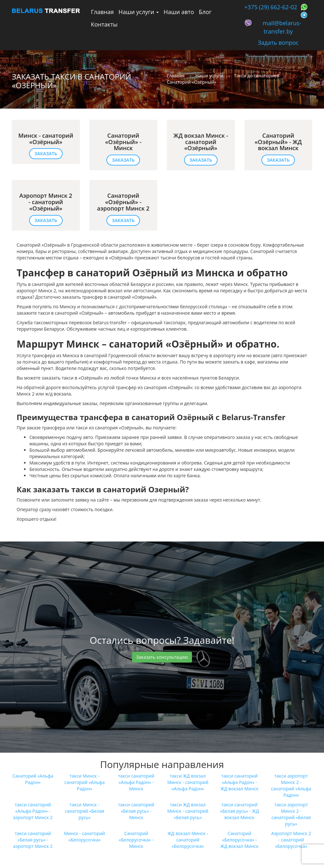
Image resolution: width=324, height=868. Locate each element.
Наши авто (179, 12)
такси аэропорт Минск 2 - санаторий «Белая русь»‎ (291, 814)
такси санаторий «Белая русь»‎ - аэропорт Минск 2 (33, 840)
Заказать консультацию (162, 657)
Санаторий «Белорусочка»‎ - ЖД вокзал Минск (239, 840)
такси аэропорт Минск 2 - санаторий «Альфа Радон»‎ (291, 785)
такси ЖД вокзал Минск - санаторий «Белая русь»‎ (188, 811)
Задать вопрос (278, 42)
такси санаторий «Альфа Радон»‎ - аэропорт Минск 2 (33, 811)
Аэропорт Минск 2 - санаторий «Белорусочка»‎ (291, 840)
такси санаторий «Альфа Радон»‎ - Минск (136, 782)
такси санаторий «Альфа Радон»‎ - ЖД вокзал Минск (239, 782)
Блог (205, 12)
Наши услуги (139, 12)
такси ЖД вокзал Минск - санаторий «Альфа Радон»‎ (188, 782)
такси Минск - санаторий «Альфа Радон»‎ (84, 782)
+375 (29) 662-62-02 (271, 7)
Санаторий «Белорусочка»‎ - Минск (136, 840)
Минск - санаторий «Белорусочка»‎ (85, 837)
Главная (102, 12)
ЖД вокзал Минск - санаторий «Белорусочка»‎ (188, 840)
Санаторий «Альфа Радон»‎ (33, 779)
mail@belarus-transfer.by (282, 27)
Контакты (104, 24)
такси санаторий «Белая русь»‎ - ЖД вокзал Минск (239, 811)
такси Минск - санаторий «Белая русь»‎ (85, 811)
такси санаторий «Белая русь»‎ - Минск (136, 811)
